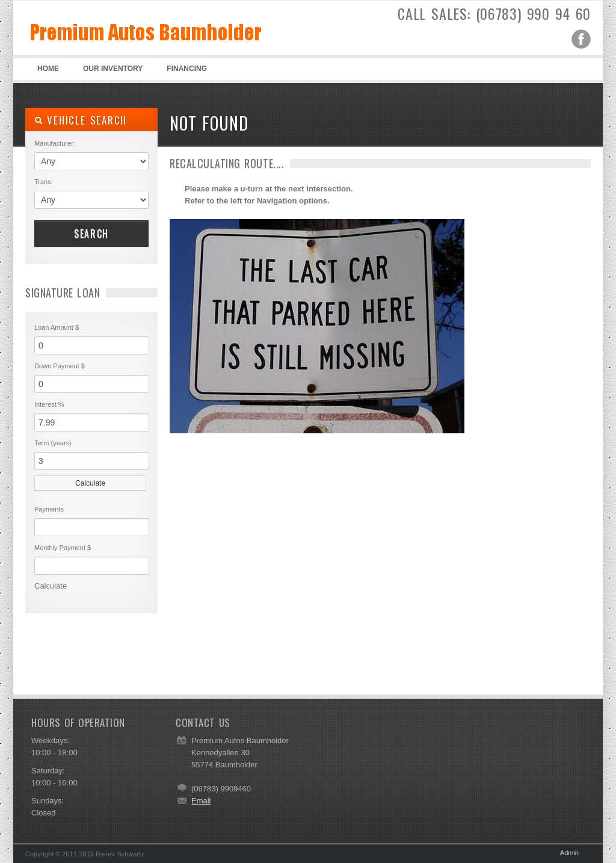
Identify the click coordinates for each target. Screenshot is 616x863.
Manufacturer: (55, 143)
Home (48, 69)
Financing (187, 69)
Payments (49, 509)
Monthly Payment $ (63, 548)
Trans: (44, 182)
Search (91, 234)
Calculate (90, 483)
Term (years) (53, 443)
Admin (569, 853)
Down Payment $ (60, 366)
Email (201, 801)
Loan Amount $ (57, 327)
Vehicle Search (81, 120)
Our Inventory (113, 69)
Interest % (49, 404)
